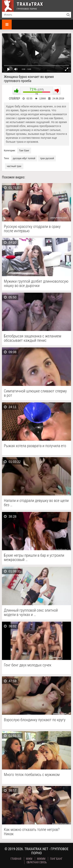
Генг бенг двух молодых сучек (28, 665)
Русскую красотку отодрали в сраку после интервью (32, 229)
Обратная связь (37, 862)
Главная (16, 859)
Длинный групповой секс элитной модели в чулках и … (31, 612)
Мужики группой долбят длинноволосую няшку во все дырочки (36, 283)
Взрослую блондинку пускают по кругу (35, 720)
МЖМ (29, 859)
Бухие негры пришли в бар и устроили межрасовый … (34, 557)
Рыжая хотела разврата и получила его (35, 446)
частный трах (14, 166)
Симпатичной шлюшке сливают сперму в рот (35, 393)
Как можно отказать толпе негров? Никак (32, 832)
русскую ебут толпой (24, 158)
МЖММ (41, 859)
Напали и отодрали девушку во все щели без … (36, 503)
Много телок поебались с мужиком (32, 775)
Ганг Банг (24, 151)
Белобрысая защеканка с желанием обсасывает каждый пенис (33, 338)
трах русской (47, 158)
